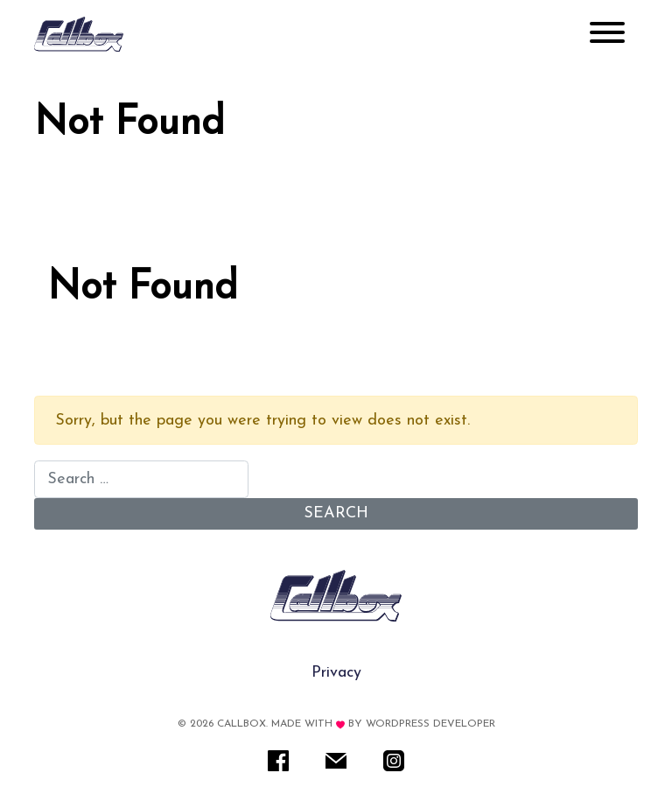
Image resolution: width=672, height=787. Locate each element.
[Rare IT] (79, 34)
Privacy (336, 673)
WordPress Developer (430, 724)
